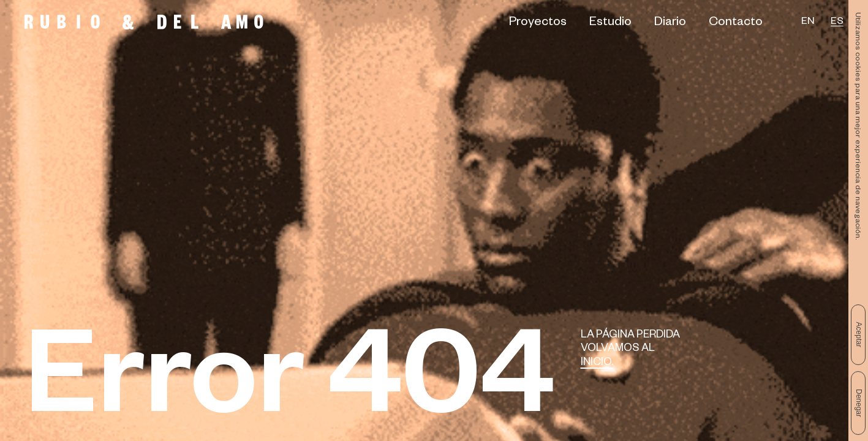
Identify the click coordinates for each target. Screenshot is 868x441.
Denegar (859, 403)
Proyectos (538, 24)
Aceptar (859, 335)
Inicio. (597, 364)
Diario (670, 24)
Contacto (736, 24)
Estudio (610, 24)
